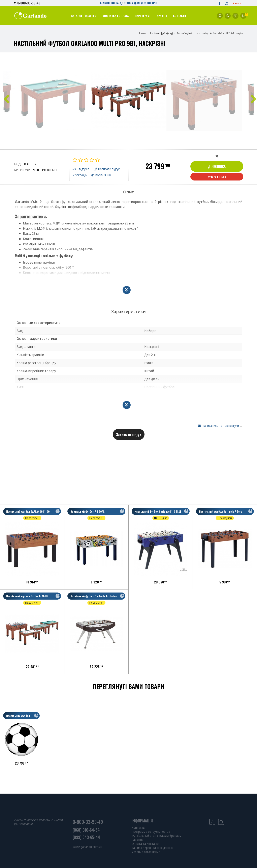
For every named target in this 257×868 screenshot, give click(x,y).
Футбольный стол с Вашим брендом (157, 836)
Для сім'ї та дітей (184, 33)
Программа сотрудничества (151, 832)
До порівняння (101, 175)
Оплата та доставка (146, 844)
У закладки (80, 175)
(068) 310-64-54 (86, 830)
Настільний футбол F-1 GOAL (89, 513)
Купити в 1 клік (217, 177)
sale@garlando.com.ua (87, 847)
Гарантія (138, 840)
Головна (143, 33)
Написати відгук (107, 169)
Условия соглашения (146, 852)
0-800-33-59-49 (27, 3)
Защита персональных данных (152, 848)
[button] (84, 16)
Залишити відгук (129, 434)
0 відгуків (81, 169)
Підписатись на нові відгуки (219, 426)
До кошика (217, 166)
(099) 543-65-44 (86, 837)
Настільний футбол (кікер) (162, 33)
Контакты (138, 828)
